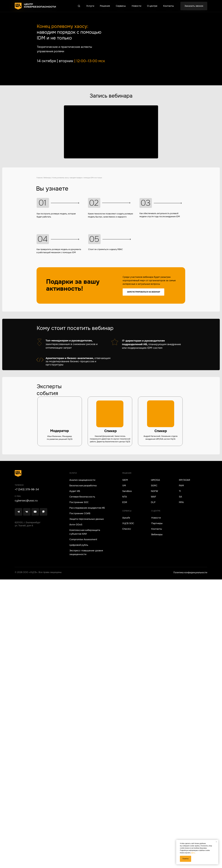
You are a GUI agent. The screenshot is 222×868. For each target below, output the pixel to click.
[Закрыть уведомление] (216, 842)
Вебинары (19, 178)
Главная (11, 178)
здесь (193, 853)
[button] (82, 7)
